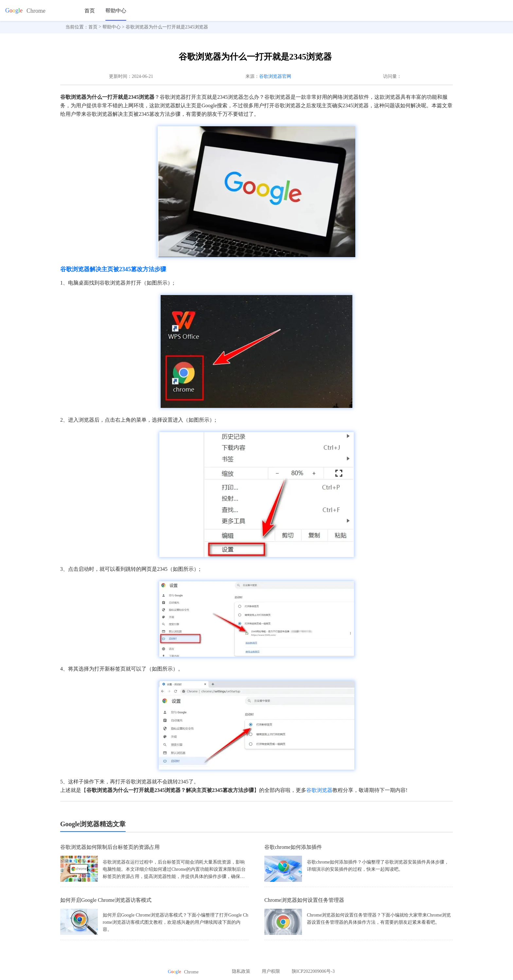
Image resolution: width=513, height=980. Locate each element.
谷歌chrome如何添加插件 (293, 847)
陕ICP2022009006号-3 (313, 971)
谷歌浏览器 (319, 790)
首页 (90, 11)
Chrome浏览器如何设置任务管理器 (304, 900)
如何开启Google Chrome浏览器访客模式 (106, 900)
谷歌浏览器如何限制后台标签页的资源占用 (110, 847)
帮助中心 (116, 11)
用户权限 (271, 971)
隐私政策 (241, 971)
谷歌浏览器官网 (275, 76)
